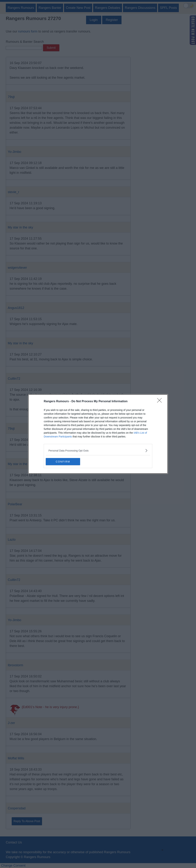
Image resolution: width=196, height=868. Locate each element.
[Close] (161, 402)
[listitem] (98, 451)
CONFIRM (63, 462)
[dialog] (98, 434)
